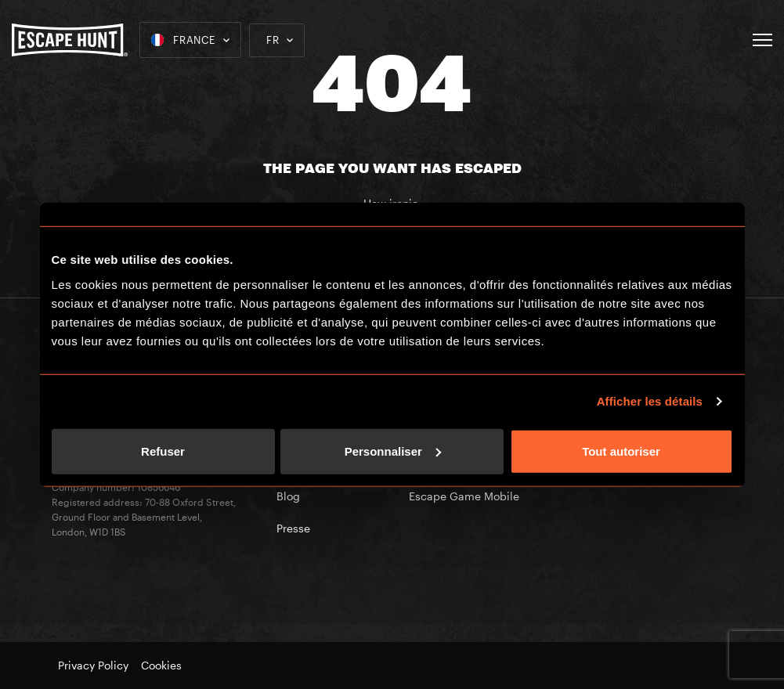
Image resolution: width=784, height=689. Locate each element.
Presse (293, 528)
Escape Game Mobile (464, 496)
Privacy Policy (93, 665)
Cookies (161, 665)
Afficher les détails (650, 401)
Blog (288, 496)
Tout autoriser (621, 451)
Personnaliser (393, 451)
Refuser (163, 451)
